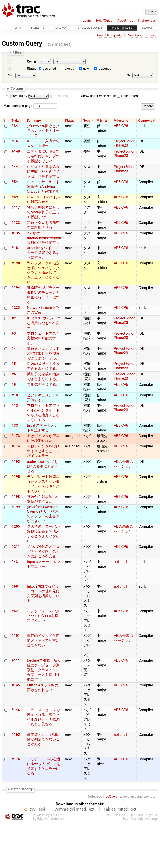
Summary (34, 121)
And (11, 75)
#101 (16, 636)
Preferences (147, 21)
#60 (15, 586)
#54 (15, 182)
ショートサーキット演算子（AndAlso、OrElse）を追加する (43, 187)
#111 (16, 660)
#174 (16, 446)
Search (148, 28)
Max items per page (18, 106)
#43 (15, 562)
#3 (14, 333)
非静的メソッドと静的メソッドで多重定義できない (43, 640)
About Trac (125, 21)
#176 (16, 759)
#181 (16, 248)
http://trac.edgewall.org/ (141, 819)
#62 (15, 611)
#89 (15, 197)
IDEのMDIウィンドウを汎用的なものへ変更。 (44, 323)
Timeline (38, 28)
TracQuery (110, 797)
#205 (16, 526)
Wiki (18, 28)
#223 (16, 308)
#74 (15, 141)
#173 (16, 436)
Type (87, 121)
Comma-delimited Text (74, 809)
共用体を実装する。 (43, 384)
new (86, 69)
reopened (104, 69)
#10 (15, 395)
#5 (14, 364)
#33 (15, 425)
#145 (16, 685)
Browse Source (90, 28)
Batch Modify (22, 789)
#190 (16, 263)
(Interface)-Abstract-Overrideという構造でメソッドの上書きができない (43, 514)
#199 (16, 507)
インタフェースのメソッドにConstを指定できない (43, 616)
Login (87, 21)
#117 (16, 207)
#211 (16, 547)
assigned (49, 69)
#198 (16, 497)
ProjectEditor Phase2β (124, 143)
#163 (16, 734)
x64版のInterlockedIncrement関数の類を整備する (44, 238)
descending (63, 96)
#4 (14, 349)
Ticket (16, 121)
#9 (14, 384)
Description (127, 96)
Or (129, 75)
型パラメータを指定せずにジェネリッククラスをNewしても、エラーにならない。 (43, 273)
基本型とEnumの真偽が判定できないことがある (43, 739)
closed (69, 69)
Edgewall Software (51, 819)
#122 (16, 223)
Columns (17, 88)
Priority (102, 121)
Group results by (15, 96)
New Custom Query (142, 35)
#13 (15, 406)
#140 (16, 151)
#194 (16, 288)
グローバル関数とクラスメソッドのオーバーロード (43, 131)
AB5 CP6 (121, 126)
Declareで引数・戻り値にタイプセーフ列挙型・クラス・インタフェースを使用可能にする (44, 670)
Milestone (121, 121)
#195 (16, 477)
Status (32, 69)
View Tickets (122, 28)
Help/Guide (104, 21)
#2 (14, 318)
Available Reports (109, 35)
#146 (16, 710)
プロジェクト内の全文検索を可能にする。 (43, 338)
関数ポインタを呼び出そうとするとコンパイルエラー (43, 451)
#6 (14, 374)
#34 (15, 126)
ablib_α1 (121, 562)
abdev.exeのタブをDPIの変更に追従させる (42, 466)
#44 (15, 167)
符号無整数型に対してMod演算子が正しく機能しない (43, 212)
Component (147, 121)
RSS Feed (37, 809)
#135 (16, 233)
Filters (17, 52)
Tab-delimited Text (120, 809)
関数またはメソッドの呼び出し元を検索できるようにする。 (43, 353)
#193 (16, 462)
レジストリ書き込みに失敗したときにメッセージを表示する (43, 171)
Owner (32, 62)
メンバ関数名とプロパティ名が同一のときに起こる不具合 (43, 551)
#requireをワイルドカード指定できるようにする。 (43, 253)
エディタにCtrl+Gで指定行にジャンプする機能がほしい (43, 156)
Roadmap (61, 28)
